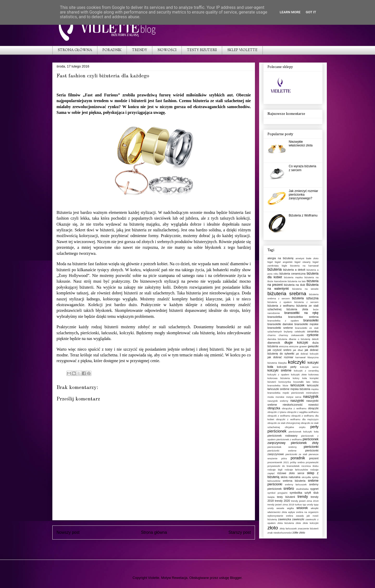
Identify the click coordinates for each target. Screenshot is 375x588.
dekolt (315, 339)
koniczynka (285, 382)
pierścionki (311, 447)
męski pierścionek (293, 393)
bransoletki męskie (307, 324)
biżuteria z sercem (306, 302)
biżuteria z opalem (280, 302)
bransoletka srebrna (303, 317)
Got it (311, 12)
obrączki (313, 408)
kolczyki (297, 362)
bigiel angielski (284, 262)
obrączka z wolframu (294, 408)
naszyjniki (297, 401)
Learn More (290, 12)
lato (308, 382)
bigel (270, 262)
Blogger (236, 578)
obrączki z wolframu (279, 416)
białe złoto (312, 258)
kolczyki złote (299, 375)
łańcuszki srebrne (279, 389)
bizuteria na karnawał (304, 266)
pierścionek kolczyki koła (304, 432)
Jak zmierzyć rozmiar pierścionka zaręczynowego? (304, 195)
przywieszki (312, 462)
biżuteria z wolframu (281, 306)
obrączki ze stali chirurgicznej (284, 423)
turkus (298, 505)
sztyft (308, 493)
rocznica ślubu (310, 466)
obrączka (274, 408)
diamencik (274, 343)
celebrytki (300, 332)
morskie (280, 397)
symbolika (296, 493)
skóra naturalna (290, 477)
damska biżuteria (277, 339)
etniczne (294, 346)
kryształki (299, 382)
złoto (273, 528)
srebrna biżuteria (294, 481)
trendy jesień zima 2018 (305, 501)
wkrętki (315, 508)
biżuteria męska (293, 277)
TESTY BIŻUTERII (202, 50)
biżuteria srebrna (287, 293)
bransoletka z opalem (283, 321)
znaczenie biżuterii (308, 528)
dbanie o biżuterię (299, 339)
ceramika (313, 331)
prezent (314, 458)
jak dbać (298, 350)
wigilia (290, 508)
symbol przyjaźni (277, 493)
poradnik (298, 458)
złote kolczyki (311, 523)
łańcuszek (298, 385)
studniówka (302, 489)
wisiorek (302, 508)
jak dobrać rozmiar (280, 357)
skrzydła (306, 477)
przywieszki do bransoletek (283, 466)
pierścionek (277, 431)
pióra (284, 458)
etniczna (284, 346)
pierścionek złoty (305, 443)
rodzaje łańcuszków (296, 470)
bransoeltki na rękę (301, 313)
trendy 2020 (282, 501)
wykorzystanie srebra (280, 516)
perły (314, 427)
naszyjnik (311, 397)
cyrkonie (313, 335)
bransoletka (275, 317)
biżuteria (193, 293)
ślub (316, 493)
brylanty (288, 332)
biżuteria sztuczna (305, 298)
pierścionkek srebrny (282, 447)
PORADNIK (112, 50)
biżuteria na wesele (305, 289)
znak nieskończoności (280, 533)
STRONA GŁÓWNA (75, 50)
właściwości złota (277, 512)
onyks (302, 427)
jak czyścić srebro (279, 350)
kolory (296, 378)
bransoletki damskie (280, 324)
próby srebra (297, 462)
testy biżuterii (286, 497)
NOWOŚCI (167, 50)
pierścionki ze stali (296, 454)
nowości (313, 405)
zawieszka (285, 519)
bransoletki (311, 320)
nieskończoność (293, 405)
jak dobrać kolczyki (307, 354)
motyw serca (294, 397)
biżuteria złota (297, 309)
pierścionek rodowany (282, 436)
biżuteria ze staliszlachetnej (155, 230)
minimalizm (312, 393)
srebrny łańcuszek (296, 484)
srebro (289, 488)
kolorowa (314, 375)
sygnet (314, 489)
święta (271, 497)
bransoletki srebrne (280, 328)
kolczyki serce (309, 367)
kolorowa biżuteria (279, 378)
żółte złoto (299, 533)
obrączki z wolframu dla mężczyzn (297, 419)
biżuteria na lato (297, 281)
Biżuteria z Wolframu (303, 215)
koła (305, 378)
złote (298, 523)
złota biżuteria (286, 523)
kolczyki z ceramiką (306, 371)
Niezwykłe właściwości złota (301, 144)
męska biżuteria (300, 389)
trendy (303, 497)
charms (271, 335)
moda (271, 397)
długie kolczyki (296, 343)
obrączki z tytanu (277, 412)
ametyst (300, 258)
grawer (303, 346)
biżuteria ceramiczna (292, 274)
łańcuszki (313, 385)
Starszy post (240, 532)
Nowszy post (68, 532)
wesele (280, 508)
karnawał (301, 357)
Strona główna (154, 532)
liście (285, 385)
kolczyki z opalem (278, 375)
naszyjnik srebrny (278, 401)
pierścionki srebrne (282, 451)
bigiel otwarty (302, 262)
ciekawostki (298, 335)
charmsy (283, 335)
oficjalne (289, 427)
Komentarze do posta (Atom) (163, 546)
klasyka (283, 363)
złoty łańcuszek (288, 528)
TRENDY (140, 50)
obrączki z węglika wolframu (303, 412)
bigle (284, 266)
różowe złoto (286, 473)
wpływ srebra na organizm (303, 512)
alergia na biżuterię (280, 258)
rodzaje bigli (275, 470)
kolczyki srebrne (279, 370)
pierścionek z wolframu (289, 439)
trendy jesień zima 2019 (281, 505)
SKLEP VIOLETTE (242, 50)
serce (301, 473)
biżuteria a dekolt (294, 270)
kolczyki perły (287, 367)
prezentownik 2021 (278, 462)
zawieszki (298, 519)
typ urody (308, 505)
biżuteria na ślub (295, 285)
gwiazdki (313, 346)
